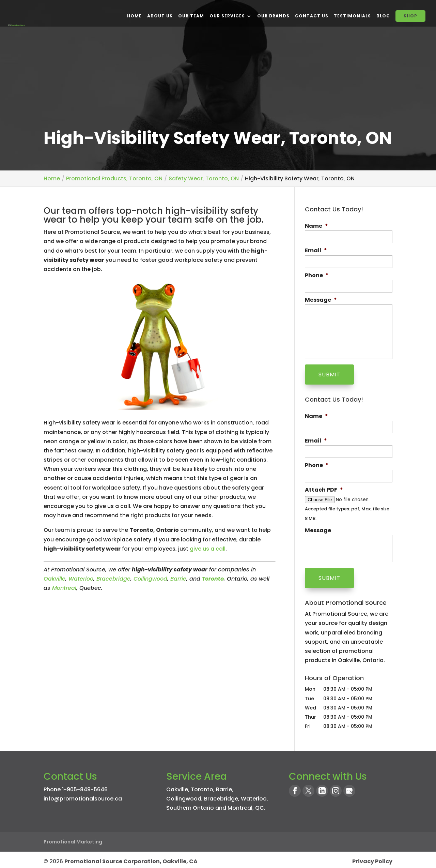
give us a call (208, 549)
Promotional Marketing (73, 839)
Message (321, 300)
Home (134, 16)
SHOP (410, 16)
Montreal (64, 588)
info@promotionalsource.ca (83, 796)
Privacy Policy (372, 858)
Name (316, 226)
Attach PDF (324, 489)
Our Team (191, 16)
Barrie (178, 579)
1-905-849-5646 (85, 786)
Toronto (202, 786)
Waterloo (81, 579)
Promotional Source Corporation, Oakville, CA (131, 858)
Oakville (54, 579)
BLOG (383, 16)
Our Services (227, 16)
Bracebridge (113, 579)
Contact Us (312, 16)
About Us (160, 16)
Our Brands (273, 16)
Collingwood (150, 579)
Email (316, 251)
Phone (317, 276)
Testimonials (352, 16)
